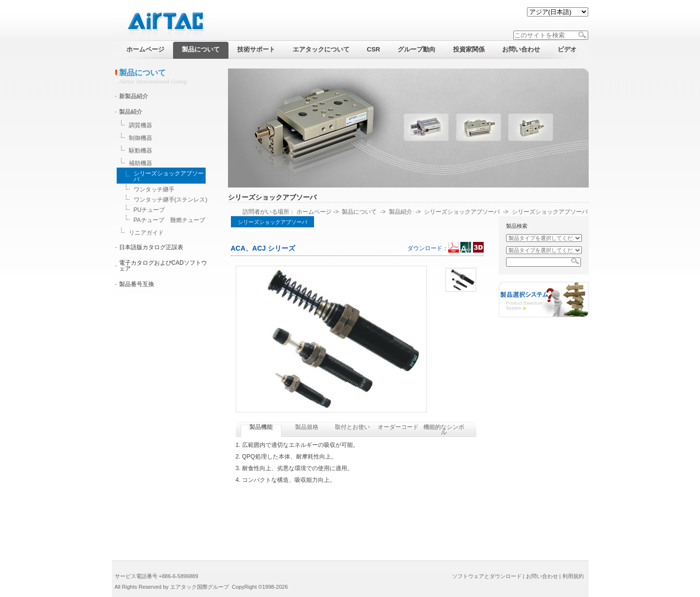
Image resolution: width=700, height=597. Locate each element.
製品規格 (307, 427)
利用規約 (573, 576)
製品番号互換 (137, 284)
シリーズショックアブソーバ (169, 176)
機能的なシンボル (444, 430)
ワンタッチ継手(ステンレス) (171, 200)
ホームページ (314, 212)
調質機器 (140, 125)
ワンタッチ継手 (154, 189)
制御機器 (140, 138)
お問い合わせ (542, 576)
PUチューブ (149, 210)
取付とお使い (352, 427)
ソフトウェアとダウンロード (487, 576)
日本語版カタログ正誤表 (151, 247)
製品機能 (261, 427)
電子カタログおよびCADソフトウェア (163, 266)
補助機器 (140, 163)
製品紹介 (131, 112)
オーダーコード (398, 427)
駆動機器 (140, 151)
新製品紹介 (134, 96)
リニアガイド (146, 233)
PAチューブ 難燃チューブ (169, 220)
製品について (359, 212)
